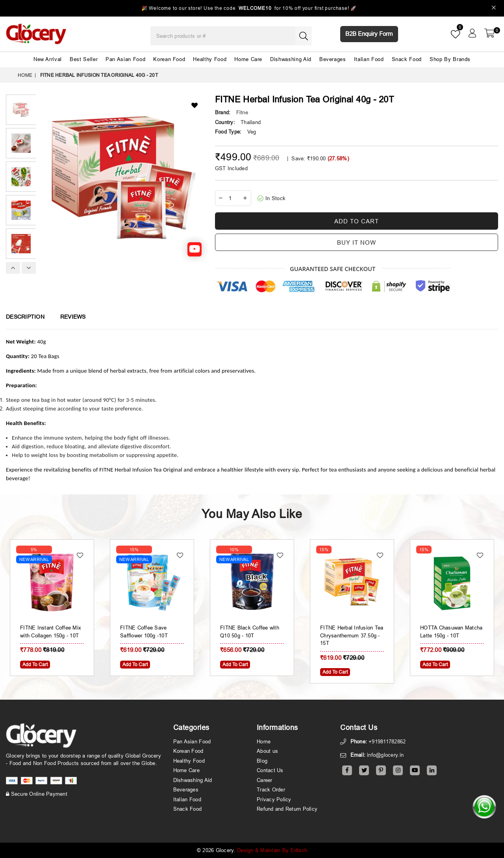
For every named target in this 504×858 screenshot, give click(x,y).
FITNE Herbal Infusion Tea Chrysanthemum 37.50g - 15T (352, 635)
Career (265, 780)
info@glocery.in (385, 755)
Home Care (248, 59)
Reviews (73, 317)
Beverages (333, 59)
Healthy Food (210, 59)
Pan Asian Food (125, 59)
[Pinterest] (381, 770)
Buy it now (357, 242)
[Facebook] (347, 770)
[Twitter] (364, 770)
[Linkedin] (432, 770)
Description (25, 317)
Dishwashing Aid (291, 59)
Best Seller (84, 59)
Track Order (271, 789)
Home (25, 75)
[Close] (494, 8)
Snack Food (407, 59)
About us (267, 751)
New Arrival (48, 59)
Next (29, 268)
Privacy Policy (274, 799)
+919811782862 (387, 741)
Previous (13, 268)
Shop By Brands (450, 59)
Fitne (242, 112)
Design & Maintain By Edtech (272, 850)
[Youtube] (415, 770)
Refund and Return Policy (287, 809)
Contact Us (270, 770)
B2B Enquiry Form (369, 34)
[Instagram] (398, 770)
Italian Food (369, 59)
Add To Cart (35, 664)
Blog (262, 761)
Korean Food (169, 59)
